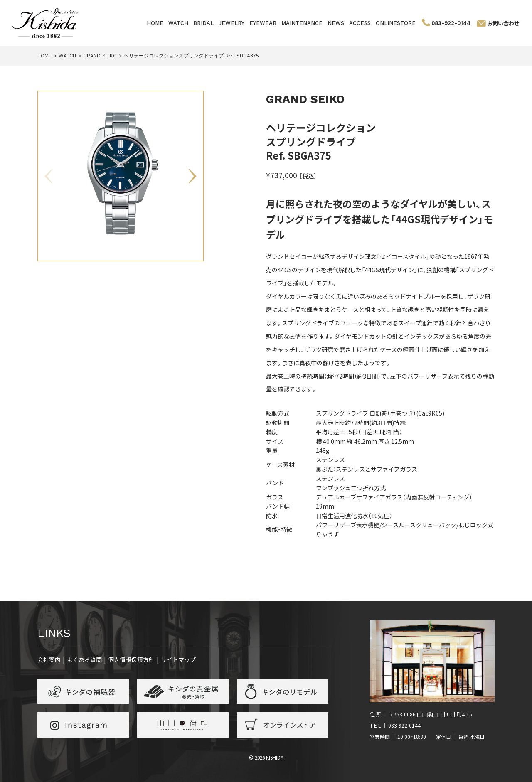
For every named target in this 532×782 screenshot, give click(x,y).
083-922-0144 (451, 23)
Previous (49, 176)
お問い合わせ (503, 23)
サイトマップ (178, 659)
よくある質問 (84, 659)
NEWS (336, 23)
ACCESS (360, 23)
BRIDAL (203, 23)
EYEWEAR (263, 23)
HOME (155, 23)
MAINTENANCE (302, 23)
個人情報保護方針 (131, 659)
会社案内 (49, 659)
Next (192, 176)
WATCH (178, 23)
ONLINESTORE (396, 23)
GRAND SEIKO (305, 99)
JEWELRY (232, 23)
